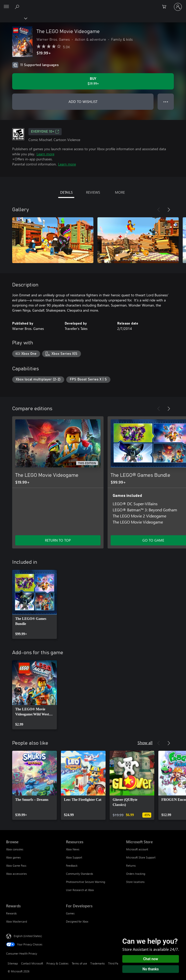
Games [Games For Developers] (70, 913)
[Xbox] (13, 18)
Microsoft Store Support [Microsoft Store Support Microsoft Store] (141, 857)
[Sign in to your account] (178, 7)
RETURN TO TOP (58, 540)
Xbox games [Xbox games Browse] (13, 857)
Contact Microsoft (32, 963)
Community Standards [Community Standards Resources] (80, 874)
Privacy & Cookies (57, 963)
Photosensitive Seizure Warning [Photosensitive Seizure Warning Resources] (86, 882)
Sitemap (13, 963)
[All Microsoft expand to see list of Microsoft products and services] (6, 7)
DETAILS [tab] (66, 192)
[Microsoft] (93, 4)
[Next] (169, 210)
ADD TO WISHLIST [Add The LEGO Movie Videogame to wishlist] (83, 102)
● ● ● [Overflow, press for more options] (166, 102)
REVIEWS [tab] (93, 192)
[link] (35, 604)
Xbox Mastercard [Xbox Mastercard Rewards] (16, 921)
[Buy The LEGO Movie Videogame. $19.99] (93, 81)
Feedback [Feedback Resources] (72, 866)
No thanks (151, 969)
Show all (145, 742)
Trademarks (98, 963)
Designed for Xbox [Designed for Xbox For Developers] (77, 921)
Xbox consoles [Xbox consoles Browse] (15, 849)
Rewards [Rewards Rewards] (11, 913)
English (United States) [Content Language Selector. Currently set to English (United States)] (28, 936)
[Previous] (159, 210)
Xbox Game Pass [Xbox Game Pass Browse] (16, 866)
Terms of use (79, 963)
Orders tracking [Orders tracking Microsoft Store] (136, 874)
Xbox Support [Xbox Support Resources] (74, 857)
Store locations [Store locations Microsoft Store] (135, 882)
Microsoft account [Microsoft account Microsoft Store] (137, 849)
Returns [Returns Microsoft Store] (131, 866)
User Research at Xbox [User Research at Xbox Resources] (80, 890)
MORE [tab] (120, 192)
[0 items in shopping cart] (166, 7)
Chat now (151, 959)
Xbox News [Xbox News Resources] (73, 849)
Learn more (45, 154)
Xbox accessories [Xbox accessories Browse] (16, 874)
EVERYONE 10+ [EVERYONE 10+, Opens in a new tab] (45, 132)
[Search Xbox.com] (18, 7)
